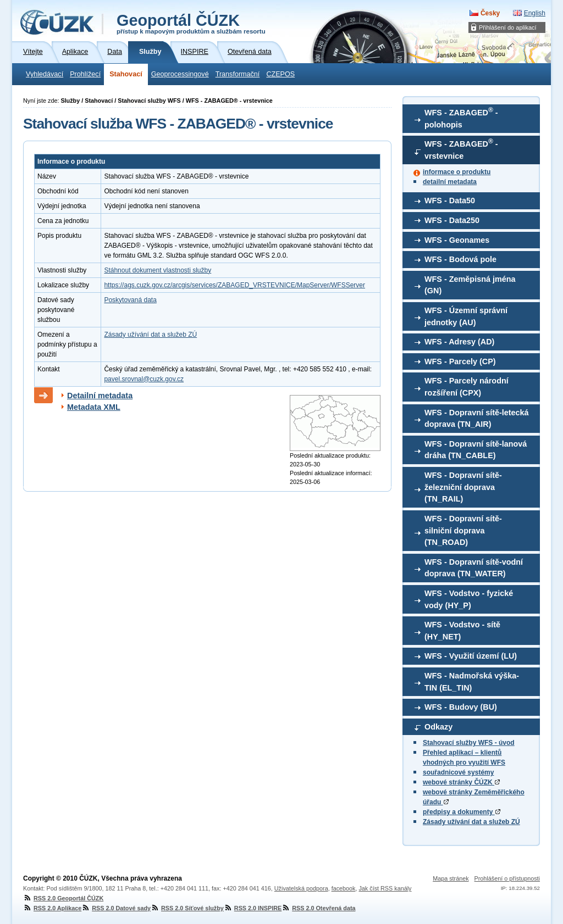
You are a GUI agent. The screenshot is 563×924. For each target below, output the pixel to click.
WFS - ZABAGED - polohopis (461, 118)
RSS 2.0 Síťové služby (187, 908)
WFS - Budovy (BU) (461, 707)
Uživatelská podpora (301, 888)
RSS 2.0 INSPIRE (253, 908)
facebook (344, 888)
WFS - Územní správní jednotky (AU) (466, 316)
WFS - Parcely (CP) (460, 361)
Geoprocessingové (180, 74)
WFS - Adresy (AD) (459, 342)
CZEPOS (280, 74)
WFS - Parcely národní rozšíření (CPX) (467, 387)
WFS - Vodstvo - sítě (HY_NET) (462, 631)
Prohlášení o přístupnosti (507, 878)
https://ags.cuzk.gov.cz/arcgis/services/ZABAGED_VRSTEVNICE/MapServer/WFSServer (234, 285)
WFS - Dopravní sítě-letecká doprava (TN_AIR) (477, 419)
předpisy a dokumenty (462, 812)
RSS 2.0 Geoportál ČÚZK (63, 898)
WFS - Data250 (452, 220)
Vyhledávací (45, 74)
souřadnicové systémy (458, 772)
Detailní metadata (100, 396)
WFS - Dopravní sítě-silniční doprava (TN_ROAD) (463, 530)
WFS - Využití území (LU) (471, 656)
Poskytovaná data (130, 300)
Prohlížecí (85, 74)
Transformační (238, 74)
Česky (490, 13)
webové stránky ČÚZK (461, 782)
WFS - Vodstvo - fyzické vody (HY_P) (469, 599)
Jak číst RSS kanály (385, 888)
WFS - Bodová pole (460, 259)
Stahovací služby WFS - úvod (469, 743)
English (535, 13)
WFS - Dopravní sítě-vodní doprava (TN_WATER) (474, 568)
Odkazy (438, 727)
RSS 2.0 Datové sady (116, 908)
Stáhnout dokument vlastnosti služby (158, 270)
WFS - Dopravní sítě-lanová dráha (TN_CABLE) (476, 450)
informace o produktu (457, 172)
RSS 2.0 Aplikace (52, 908)
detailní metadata (450, 182)
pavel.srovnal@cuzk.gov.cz (144, 379)
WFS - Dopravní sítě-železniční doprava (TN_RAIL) (463, 487)
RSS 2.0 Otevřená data (318, 908)
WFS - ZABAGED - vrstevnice (461, 149)
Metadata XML (94, 407)
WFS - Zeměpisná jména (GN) (470, 285)
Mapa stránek (451, 878)
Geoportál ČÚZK (191, 23)
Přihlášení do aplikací (508, 27)
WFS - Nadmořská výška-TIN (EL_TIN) (472, 682)
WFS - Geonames (457, 240)
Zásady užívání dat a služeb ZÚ (471, 822)
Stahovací (126, 74)
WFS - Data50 (450, 201)
